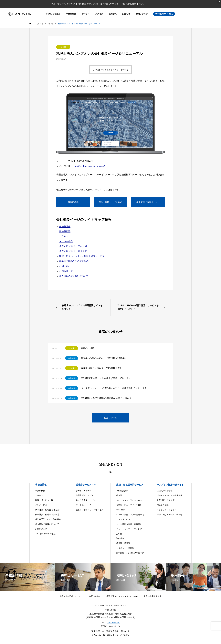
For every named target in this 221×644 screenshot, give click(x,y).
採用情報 (113, 14)
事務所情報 (71, 14)
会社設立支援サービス (86, 500)
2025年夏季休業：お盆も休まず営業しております (106, 378)
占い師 (119, 534)
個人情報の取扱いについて (47, 524)
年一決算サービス (84, 505)
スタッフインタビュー (167, 510)
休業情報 (72, 358)
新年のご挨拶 (88, 348)
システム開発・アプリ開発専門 (130, 515)
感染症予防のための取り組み (74, 261)
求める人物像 (163, 505)
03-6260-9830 (113, 622)
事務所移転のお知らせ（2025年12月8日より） (104, 368)
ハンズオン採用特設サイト (170, 485)
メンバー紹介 (66, 241)
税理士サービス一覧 (44, 500)
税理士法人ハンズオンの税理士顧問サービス (82, 256)
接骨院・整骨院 (123, 543)
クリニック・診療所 (125, 548)
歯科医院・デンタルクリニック (130, 553)
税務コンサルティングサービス (89, 510)
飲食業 (119, 495)
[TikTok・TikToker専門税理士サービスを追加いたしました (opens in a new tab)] (142, 307)
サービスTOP (123, 4)
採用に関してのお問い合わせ (170, 515)
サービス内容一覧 (84, 491)
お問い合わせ (142, 14)
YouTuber (121, 510)
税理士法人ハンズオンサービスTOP (122, 596)
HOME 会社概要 (53, 14)
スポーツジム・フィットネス (129, 500)
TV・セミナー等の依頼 (45, 534)
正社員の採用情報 (165, 491)
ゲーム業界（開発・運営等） (129, 524)
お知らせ (126, 14)
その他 (63, 47)
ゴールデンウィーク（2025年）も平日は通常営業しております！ (114, 388)
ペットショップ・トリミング (129, 529)
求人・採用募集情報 (153, 596)
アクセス (99, 14)
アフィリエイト (123, 519)
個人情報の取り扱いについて (74, 276)
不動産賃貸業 (122, 491)
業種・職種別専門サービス (130, 485)
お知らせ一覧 (66, 271)
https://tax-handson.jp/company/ (89, 166)
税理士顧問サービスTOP (111, 202)
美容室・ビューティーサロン (129, 505)
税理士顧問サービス (85, 495)
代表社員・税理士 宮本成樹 (73, 246)
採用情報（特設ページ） (148, 202)
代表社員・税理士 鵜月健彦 (73, 251)
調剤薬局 (120, 538)
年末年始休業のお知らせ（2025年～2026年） (104, 358)
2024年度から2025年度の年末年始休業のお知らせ (106, 398)
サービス (86, 14)
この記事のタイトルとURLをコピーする (111, 70)
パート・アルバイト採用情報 (170, 495)
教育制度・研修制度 (166, 500)
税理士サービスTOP (86, 485)
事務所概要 (73, 202)
